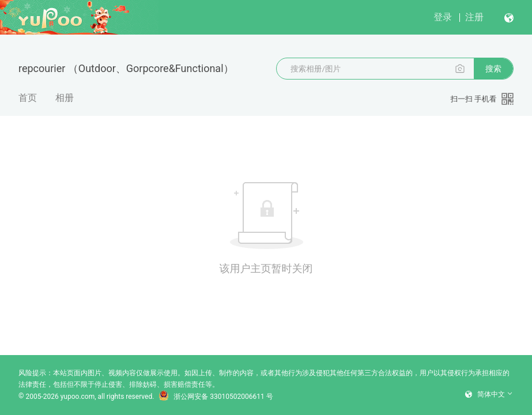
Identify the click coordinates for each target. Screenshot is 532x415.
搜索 (493, 69)
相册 (65, 98)
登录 (443, 17)
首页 (28, 98)
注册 (474, 17)
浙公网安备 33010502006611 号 (216, 397)
